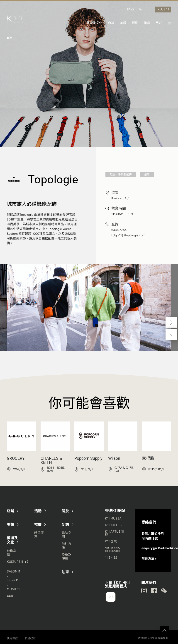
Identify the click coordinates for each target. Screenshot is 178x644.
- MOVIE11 (13, 587)
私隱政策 (30, 638)
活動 (135, 23)
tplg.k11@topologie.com (128, 235)
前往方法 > (149, 559)
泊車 (65, 572)
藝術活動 (12, 553)
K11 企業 (111, 541)
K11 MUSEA (113, 518)
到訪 (159, 23)
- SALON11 (13, 570)
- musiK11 (13, 578)
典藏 (10, 596)
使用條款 (12, 638)
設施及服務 (66, 557)
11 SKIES (111, 558)
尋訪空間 (66, 535)
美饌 (123, 23)
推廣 (147, 23)
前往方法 (66, 546)
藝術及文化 (94, 23)
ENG (130, 10)
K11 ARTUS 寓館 (115, 533)
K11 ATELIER (114, 525)
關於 (65, 511)
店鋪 (111, 23)
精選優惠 (39, 535)
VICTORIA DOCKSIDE (113, 549)
